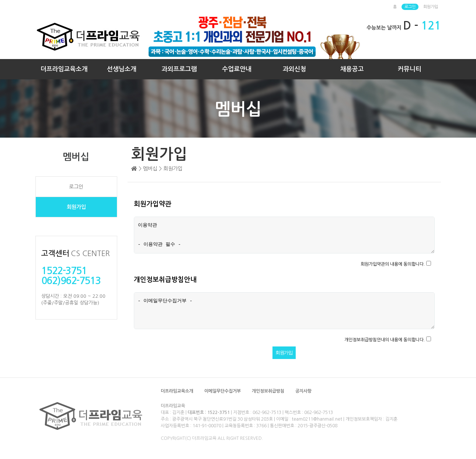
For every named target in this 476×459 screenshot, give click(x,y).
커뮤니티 (410, 69)
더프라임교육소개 (64, 69)
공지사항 (303, 391)
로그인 (410, 7)
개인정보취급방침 (268, 391)
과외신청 (294, 69)
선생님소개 (122, 69)
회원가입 (431, 7)
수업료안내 (237, 69)
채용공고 (352, 69)
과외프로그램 (179, 69)
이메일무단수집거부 (223, 391)
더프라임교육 (173, 406)
